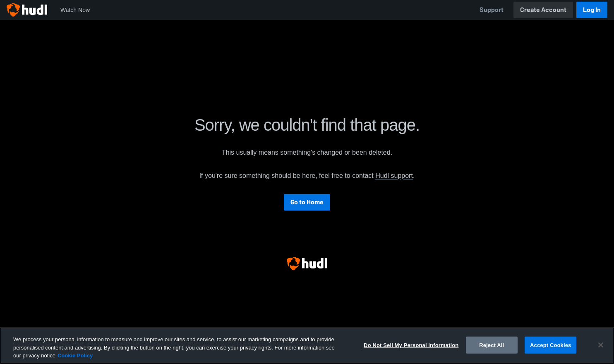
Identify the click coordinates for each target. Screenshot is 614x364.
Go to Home (307, 202)
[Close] (601, 345)
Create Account (543, 10)
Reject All (492, 345)
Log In (592, 10)
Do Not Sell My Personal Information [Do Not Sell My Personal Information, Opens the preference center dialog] (411, 345)
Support (492, 10)
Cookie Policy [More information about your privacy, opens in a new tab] (75, 356)
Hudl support (394, 176)
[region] (307, 346)
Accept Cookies (550, 345)
